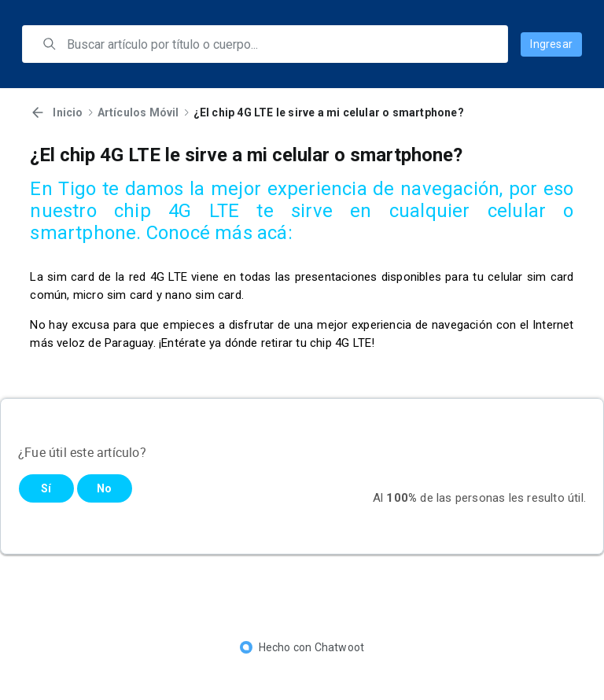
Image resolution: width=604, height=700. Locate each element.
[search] (276, 44)
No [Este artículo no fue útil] (104, 488)
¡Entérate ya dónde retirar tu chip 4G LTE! (267, 343)
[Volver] (38, 112)
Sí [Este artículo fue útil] (46, 488)
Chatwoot (340, 647)
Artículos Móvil (138, 112)
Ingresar (551, 44)
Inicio (68, 112)
